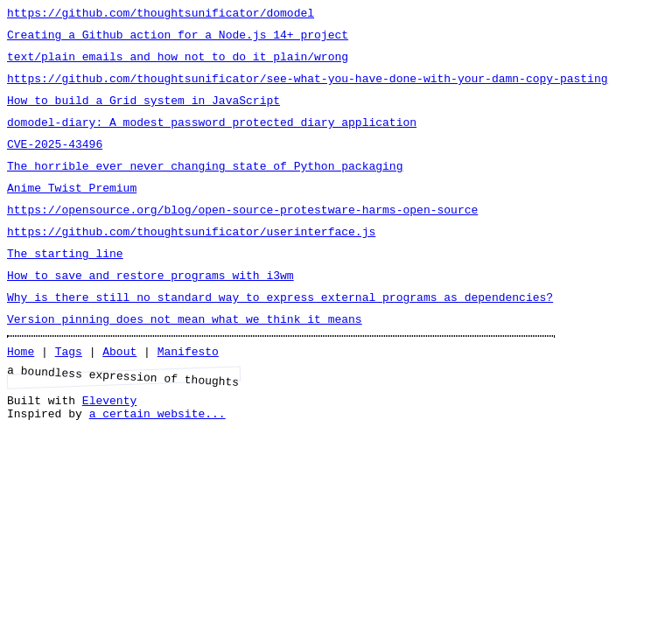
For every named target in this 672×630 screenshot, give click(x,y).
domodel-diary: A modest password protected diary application (212, 137)
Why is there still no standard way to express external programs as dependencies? (280, 333)
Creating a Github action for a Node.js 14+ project (178, 39)
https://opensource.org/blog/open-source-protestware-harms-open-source (242, 235)
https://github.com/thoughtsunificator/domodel (161, 15)
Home (21, 393)
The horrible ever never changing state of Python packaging (205, 186)
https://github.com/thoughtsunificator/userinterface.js (191, 260)
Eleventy (109, 447)
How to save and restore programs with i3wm (150, 309)
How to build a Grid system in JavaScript (143, 113)
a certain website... (157, 463)
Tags (69, 393)
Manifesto (188, 393)
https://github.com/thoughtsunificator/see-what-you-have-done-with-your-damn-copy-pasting (307, 88)
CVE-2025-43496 (55, 162)
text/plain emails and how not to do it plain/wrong (178, 64)
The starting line (65, 284)
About (119, 393)
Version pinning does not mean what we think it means (185, 358)
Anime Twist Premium (72, 211)
